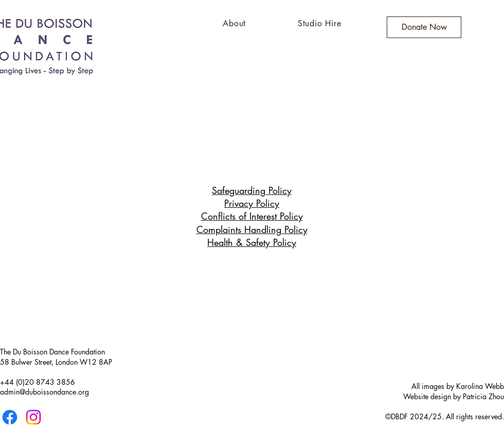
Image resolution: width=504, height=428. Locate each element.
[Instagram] (33, 417)
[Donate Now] (424, 27)
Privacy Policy (252, 203)
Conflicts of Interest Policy (252, 216)
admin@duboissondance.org (44, 392)
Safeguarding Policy (252, 190)
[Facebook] (10, 417)
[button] (235, 23)
